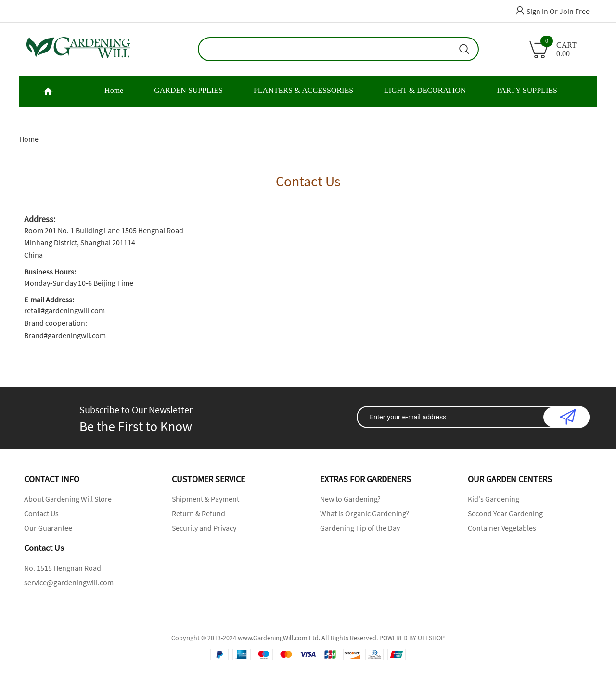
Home (114, 90)
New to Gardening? (350, 499)
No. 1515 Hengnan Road (63, 568)
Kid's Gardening (494, 499)
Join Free (574, 11)
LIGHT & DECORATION (425, 90)
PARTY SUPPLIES (527, 90)
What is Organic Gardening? (365, 513)
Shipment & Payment (205, 499)
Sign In (537, 11)
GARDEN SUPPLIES (188, 90)
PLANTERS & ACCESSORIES (303, 90)
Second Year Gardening (505, 513)
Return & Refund (199, 513)
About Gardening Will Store (68, 499)
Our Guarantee (48, 528)
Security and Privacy (204, 528)
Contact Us (41, 513)
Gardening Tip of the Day (360, 528)
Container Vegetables (502, 528)
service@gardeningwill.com (69, 582)
